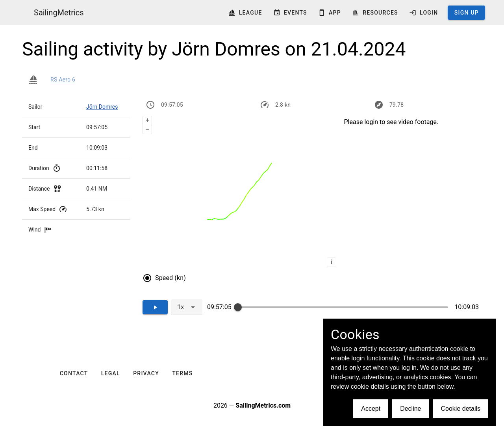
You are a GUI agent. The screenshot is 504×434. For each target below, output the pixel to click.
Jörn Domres (102, 107)
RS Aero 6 (63, 80)
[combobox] (187, 307)
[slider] (238, 307)
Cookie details (461, 409)
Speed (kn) (170, 278)
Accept (371, 409)
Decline (410, 409)
